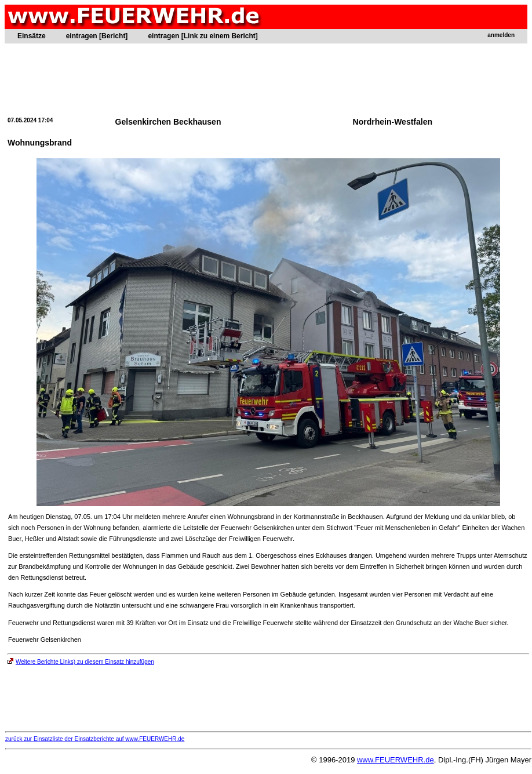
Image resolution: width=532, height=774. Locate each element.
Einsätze (32, 36)
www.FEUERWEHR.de (396, 760)
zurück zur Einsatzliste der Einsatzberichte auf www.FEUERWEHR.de (95, 739)
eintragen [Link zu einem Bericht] (203, 36)
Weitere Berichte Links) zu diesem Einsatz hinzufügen (81, 662)
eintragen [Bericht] (97, 36)
